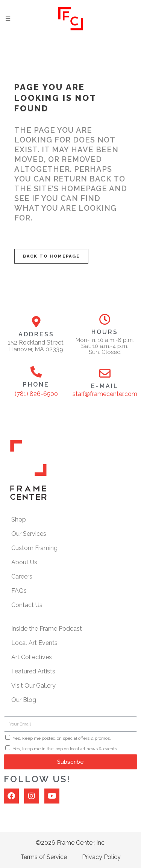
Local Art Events (34, 643)
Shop (19, 519)
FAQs (19, 591)
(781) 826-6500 (36, 394)
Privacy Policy (101, 857)
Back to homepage (51, 256)
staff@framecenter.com (105, 394)
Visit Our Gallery (33, 686)
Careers (22, 576)
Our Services (29, 534)
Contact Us (27, 605)
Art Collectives (32, 657)
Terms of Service (44, 857)
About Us (24, 562)
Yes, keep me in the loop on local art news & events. (65, 749)
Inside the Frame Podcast (47, 629)
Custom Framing (34, 548)
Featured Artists (33, 671)
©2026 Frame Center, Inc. (71, 843)
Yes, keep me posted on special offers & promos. (62, 738)
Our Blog (24, 700)
